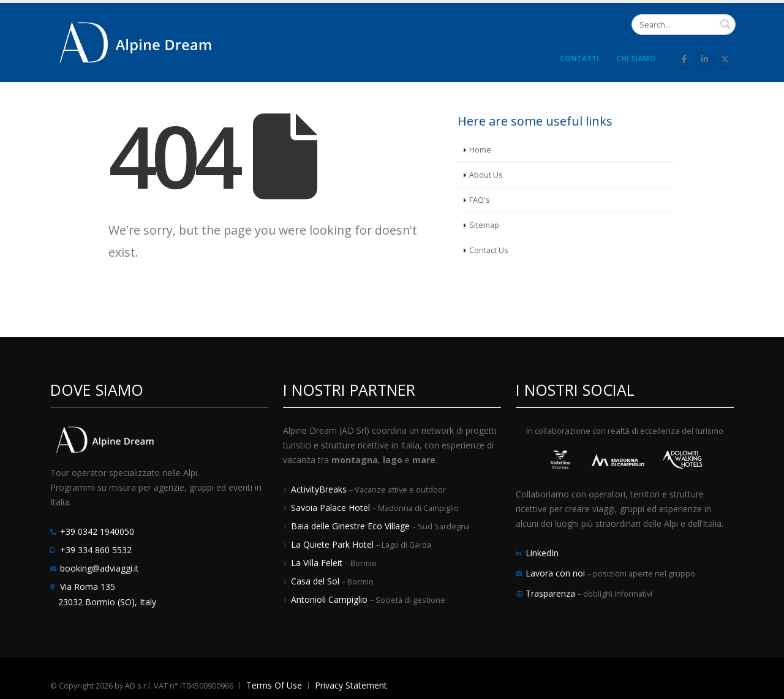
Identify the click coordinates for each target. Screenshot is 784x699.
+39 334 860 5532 (96, 550)
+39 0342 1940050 (97, 531)
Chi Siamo (636, 59)
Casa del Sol (316, 581)
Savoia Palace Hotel (332, 508)
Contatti (579, 59)
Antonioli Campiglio (330, 599)
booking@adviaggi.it (100, 568)
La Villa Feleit (318, 563)
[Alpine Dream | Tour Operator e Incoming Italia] (136, 41)
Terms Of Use (274, 685)
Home (480, 150)
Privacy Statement (351, 685)
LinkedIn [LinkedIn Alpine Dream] (542, 553)
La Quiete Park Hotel (334, 544)
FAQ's (480, 200)
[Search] (684, 25)
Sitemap (484, 225)
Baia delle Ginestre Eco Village (352, 526)
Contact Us (489, 250)
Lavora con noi (556, 573)
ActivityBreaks (320, 489)
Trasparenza (552, 593)
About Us (486, 175)
